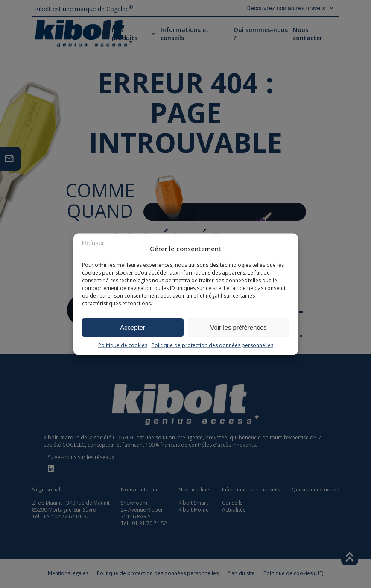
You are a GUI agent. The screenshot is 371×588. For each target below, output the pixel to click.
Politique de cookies (123, 345)
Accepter (133, 327)
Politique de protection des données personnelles (212, 345)
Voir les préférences (238, 327)
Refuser (93, 243)
